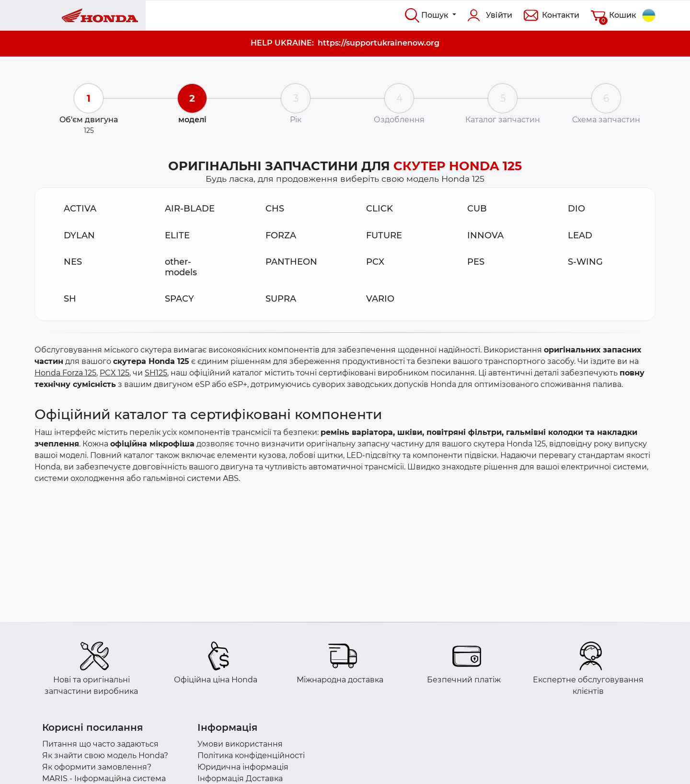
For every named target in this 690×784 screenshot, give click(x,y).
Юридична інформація (243, 767)
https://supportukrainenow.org (379, 43)
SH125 (156, 373)
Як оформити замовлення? (97, 767)
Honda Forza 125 (65, 373)
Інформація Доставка (240, 778)
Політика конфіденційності (251, 755)
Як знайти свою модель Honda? (105, 755)
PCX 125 (115, 373)
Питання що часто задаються (100, 744)
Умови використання (240, 744)
